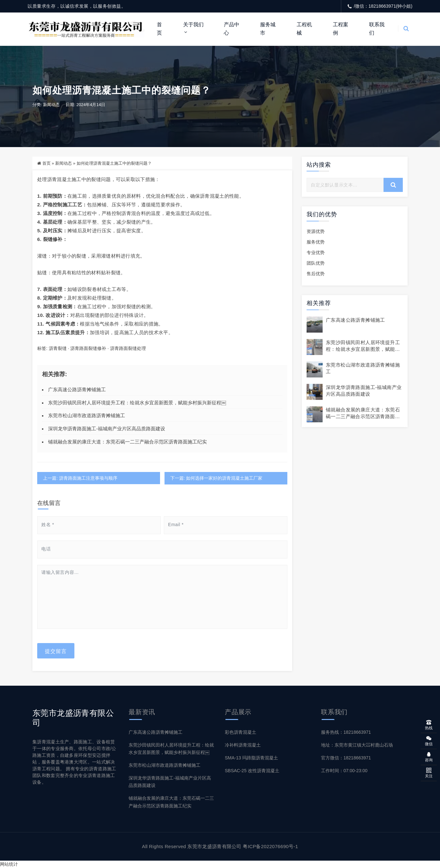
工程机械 (304, 29)
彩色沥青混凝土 (241, 732)
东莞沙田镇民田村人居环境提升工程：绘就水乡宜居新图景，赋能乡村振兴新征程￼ (137, 403)
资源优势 (316, 232)
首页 (159, 29)
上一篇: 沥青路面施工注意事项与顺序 (80, 478)
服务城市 (268, 29)
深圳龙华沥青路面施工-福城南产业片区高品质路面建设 (107, 429)
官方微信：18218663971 (346, 758)
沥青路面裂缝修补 (88, 349)
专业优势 (316, 253)
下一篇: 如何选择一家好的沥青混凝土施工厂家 (216, 478)
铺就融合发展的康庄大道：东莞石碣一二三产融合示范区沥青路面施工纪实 (127, 442)
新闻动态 (51, 105)
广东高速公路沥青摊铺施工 (77, 390)
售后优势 (316, 274)
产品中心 (232, 29)
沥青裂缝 (58, 349)
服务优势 (316, 242)
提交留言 (56, 651)
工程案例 (341, 29)
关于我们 (193, 25)
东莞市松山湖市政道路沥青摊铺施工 (87, 416)
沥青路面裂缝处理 (128, 349)
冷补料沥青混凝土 (243, 745)
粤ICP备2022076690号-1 (270, 846)
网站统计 (9, 864)
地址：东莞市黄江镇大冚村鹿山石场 (357, 745)
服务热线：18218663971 (346, 732)
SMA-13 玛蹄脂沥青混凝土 (251, 758)
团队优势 (316, 263)
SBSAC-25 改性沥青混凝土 (252, 771)
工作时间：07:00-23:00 (344, 771)
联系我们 (377, 29)
